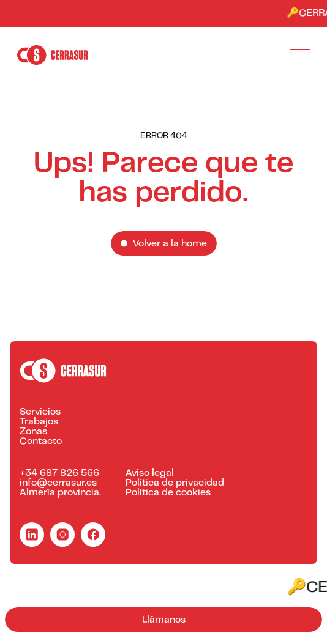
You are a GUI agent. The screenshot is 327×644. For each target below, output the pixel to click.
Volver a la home (170, 244)
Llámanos (164, 620)
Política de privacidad (175, 483)
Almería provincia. (60, 493)
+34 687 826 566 (59, 473)
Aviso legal (150, 473)
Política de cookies (168, 493)
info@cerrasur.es (58, 483)
